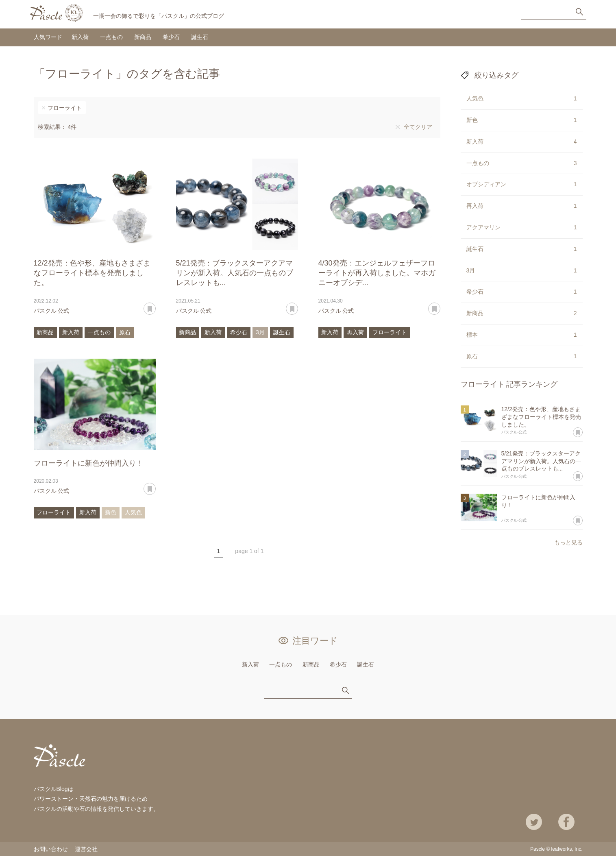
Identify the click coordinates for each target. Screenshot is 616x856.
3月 (260, 332)
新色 (111, 512)
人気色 (133, 512)
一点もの (111, 37)
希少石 (171, 37)
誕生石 (200, 37)
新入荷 (80, 37)
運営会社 (86, 849)
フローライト (65, 108)
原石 (125, 332)
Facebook (566, 822)
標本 (522, 335)
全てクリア (418, 127)
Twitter (534, 822)
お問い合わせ (51, 849)
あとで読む (156, 306)
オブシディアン (522, 185)
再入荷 (355, 332)
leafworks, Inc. (567, 849)
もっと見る (568, 542)
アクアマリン (522, 228)
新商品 (143, 37)
